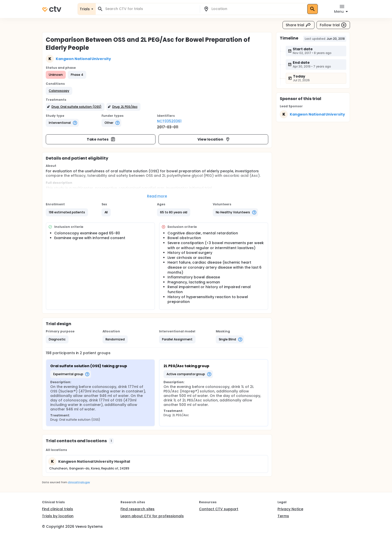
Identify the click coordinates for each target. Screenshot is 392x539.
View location (214, 139)
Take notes (101, 139)
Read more (157, 196)
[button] (59, 91)
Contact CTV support (219, 509)
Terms (283, 516)
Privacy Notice (290, 509)
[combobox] (151, 9)
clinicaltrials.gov (79, 482)
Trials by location (58, 516)
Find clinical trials (57, 509)
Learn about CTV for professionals (152, 516)
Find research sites (137, 509)
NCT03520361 (169, 121)
